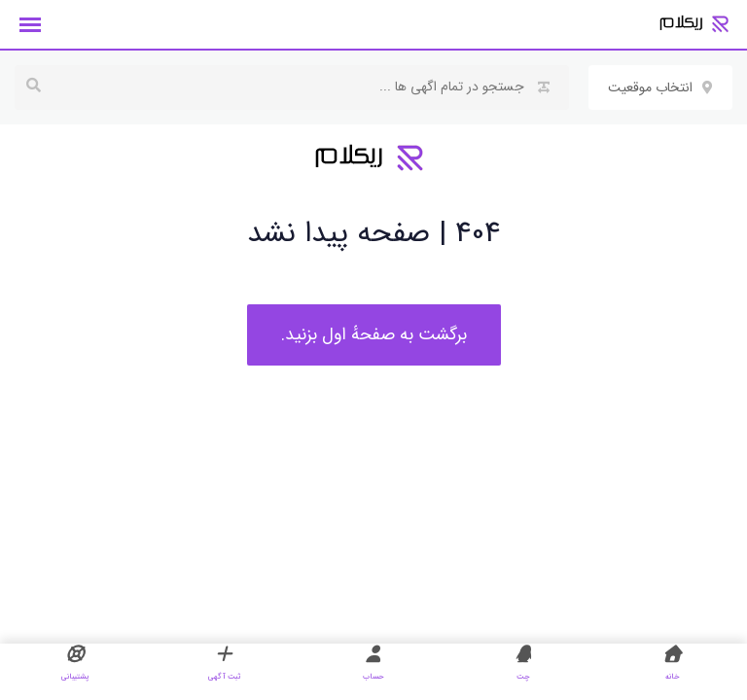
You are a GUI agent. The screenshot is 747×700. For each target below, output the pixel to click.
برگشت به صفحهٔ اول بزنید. (374, 334)
